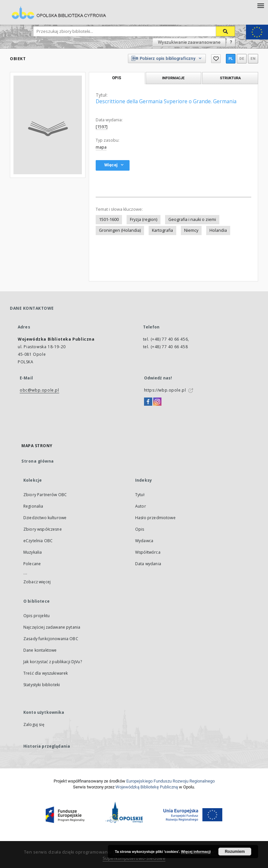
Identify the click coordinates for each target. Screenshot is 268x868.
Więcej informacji (196, 852)
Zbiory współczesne (43, 529)
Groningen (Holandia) (120, 230)
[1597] (102, 127)
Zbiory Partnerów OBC (45, 495)
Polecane (32, 564)
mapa (101, 147)
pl (231, 59)
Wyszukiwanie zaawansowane (189, 42)
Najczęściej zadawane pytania (52, 627)
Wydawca (144, 541)
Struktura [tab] (230, 78)
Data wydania (148, 564)
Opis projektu (37, 616)
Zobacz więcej (37, 582)
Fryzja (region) (144, 219)
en (253, 59)
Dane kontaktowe (40, 650)
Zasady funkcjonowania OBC (51, 639)
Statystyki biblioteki (42, 685)
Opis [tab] (117, 78)
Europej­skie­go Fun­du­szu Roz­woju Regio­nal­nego (171, 781)
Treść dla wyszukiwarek (46, 673)
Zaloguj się (34, 724)
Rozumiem (235, 852)
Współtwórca (148, 552)
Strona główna (38, 461)
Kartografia (162, 230)
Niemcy (191, 230)
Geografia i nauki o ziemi (192, 219)
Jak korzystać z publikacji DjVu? (53, 662)
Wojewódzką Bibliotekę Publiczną (147, 787)
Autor (141, 506)
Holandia (218, 230)
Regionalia (33, 506)
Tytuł (140, 495)
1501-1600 (109, 219)
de (242, 59)
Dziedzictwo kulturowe (45, 518)
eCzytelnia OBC (38, 541)
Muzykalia (33, 552)
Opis (140, 529)
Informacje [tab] (173, 78)
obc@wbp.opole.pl (39, 390)
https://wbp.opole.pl (165, 390)
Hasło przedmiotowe (155, 518)
